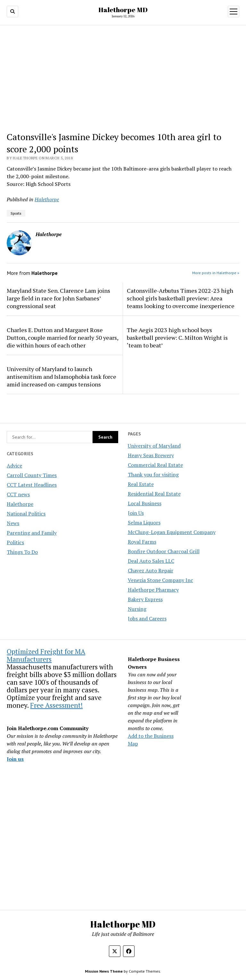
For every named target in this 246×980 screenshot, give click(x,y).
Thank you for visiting (153, 474)
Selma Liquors (144, 522)
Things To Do (22, 552)
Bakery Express (145, 599)
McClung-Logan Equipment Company (172, 532)
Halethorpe (20, 504)
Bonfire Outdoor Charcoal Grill (164, 551)
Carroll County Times (32, 475)
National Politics (26, 514)
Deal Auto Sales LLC (151, 561)
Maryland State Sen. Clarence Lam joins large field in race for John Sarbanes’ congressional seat (58, 298)
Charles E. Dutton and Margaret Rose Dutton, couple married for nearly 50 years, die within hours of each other (62, 338)
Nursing (137, 609)
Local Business (145, 503)
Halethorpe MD (123, 10)
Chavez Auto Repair (151, 570)
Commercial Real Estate (155, 465)
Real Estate (141, 484)
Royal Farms (142, 542)
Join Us (136, 513)
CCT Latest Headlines (32, 485)
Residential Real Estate (154, 494)
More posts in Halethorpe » (216, 273)
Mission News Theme (104, 971)
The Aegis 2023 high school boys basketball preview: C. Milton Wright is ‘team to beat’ (177, 338)
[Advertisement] (123, 78)
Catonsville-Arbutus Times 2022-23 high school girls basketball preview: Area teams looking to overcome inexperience (181, 298)
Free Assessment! (56, 705)
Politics (15, 542)
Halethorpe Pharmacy (153, 590)
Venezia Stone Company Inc (160, 580)
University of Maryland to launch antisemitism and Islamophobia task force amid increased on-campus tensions (61, 377)
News (13, 523)
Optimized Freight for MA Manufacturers (46, 655)
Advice (14, 466)
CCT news (18, 494)
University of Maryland (154, 446)
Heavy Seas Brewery (151, 455)
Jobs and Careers (147, 618)
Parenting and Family (32, 533)
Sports (16, 213)
